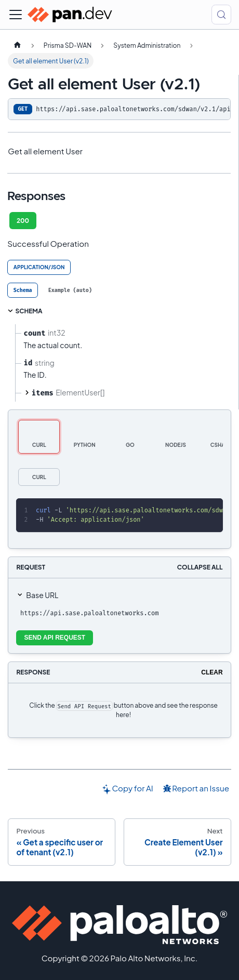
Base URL (42, 595)
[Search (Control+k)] (221, 15)
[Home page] (17, 45)
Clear (212, 672)
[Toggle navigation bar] (16, 15)
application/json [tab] (39, 267)
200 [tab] (23, 221)
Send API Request (55, 638)
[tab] (23, 290)
